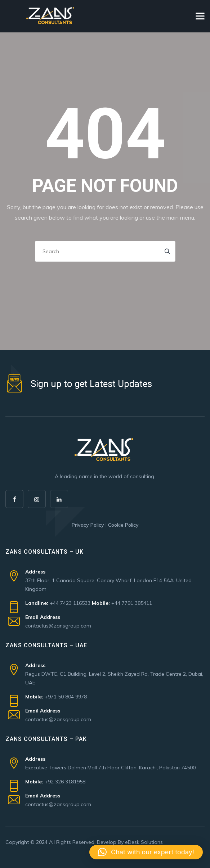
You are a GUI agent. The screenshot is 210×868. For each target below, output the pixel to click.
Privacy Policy (88, 525)
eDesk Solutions (144, 842)
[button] (146, 852)
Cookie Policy (123, 525)
